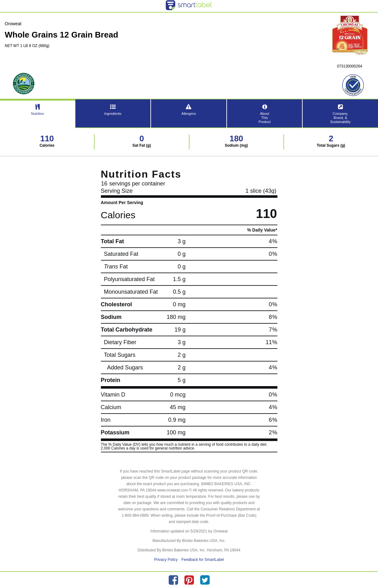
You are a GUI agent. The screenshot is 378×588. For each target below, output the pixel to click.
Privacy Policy (166, 560)
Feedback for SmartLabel (203, 560)
